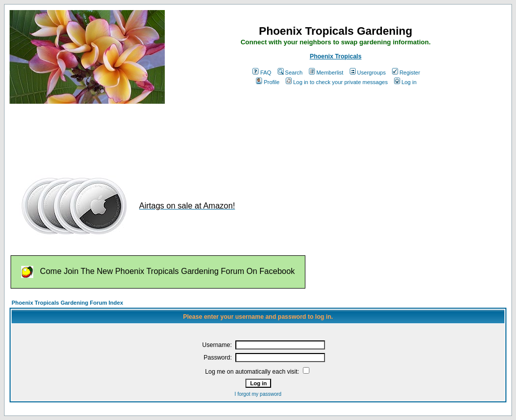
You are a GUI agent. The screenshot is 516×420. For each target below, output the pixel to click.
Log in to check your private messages (337, 82)
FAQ (262, 73)
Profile (268, 82)
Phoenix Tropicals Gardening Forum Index (67, 303)
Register (406, 73)
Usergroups (368, 73)
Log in (405, 82)
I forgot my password (258, 394)
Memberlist (326, 73)
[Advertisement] (193, 135)
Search (290, 73)
